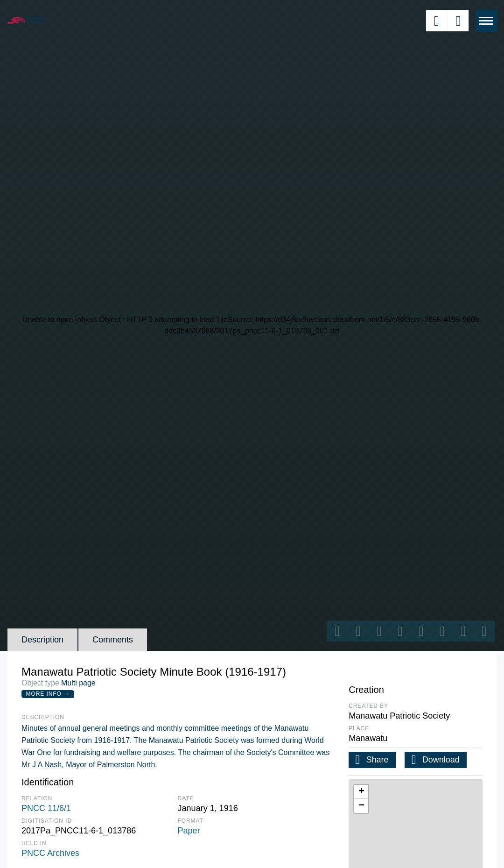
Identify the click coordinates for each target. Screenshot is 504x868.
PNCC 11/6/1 (46, 808)
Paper (189, 831)
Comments (113, 640)
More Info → (48, 694)
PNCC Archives (50, 853)
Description (42, 640)
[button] (361, 792)
